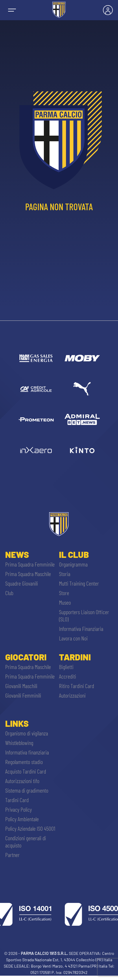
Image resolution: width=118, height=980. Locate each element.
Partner (12, 855)
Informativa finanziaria (27, 752)
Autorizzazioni (72, 695)
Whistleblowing (19, 743)
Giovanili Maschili (21, 686)
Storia (65, 574)
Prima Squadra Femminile (30, 564)
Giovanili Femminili (23, 695)
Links (17, 723)
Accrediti (68, 676)
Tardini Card (17, 800)
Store (64, 593)
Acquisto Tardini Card (26, 771)
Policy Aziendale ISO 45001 (30, 828)
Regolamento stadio (24, 762)
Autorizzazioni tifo (22, 781)
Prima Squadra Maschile (28, 574)
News (17, 554)
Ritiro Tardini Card (76, 686)
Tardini (75, 657)
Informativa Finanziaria (81, 629)
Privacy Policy (19, 809)
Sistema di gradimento (27, 790)
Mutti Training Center (79, 583)
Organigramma (73, 564)
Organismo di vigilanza (27, 733)
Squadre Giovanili (22, 583)
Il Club (74, 554)
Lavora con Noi (73, 638)
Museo (65, 602)
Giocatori (26, 657)
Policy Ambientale (22, 819)
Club (9, 593)
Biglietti (66, 667)
